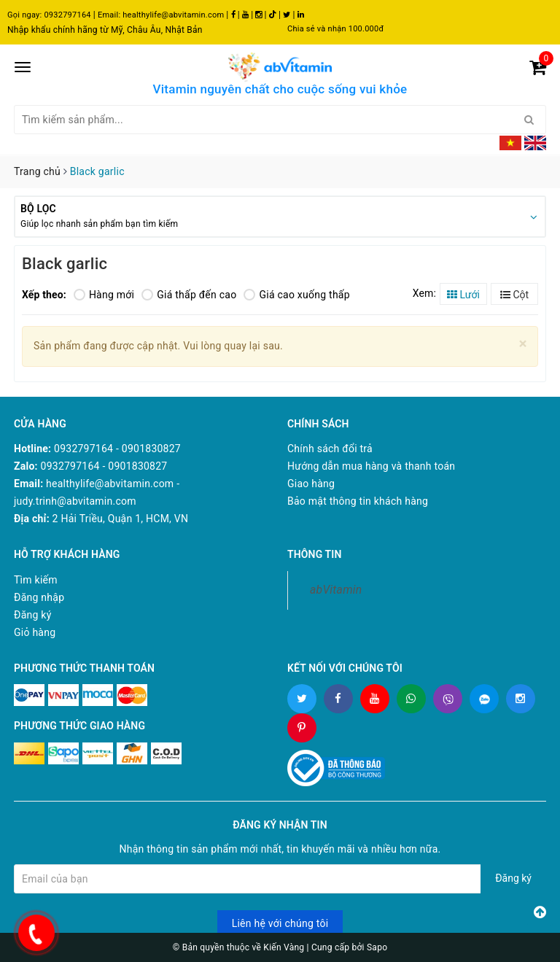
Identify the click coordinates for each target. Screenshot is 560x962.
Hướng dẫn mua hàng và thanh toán (371, 466)
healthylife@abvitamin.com (173, 15)
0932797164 (67, 15)
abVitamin (336, 590)
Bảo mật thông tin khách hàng (358, 501)
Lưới (463, 295)
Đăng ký (33, 615)
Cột (514, 295)
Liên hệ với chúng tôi (280, 923)
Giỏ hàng (35, 632)
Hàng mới (104, 295)
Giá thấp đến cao (189, 295)
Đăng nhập (39, 597)
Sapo (377, 947)
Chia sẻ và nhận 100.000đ (335, 29)
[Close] (523, 344)
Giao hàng (311, 484)
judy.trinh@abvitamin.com (75, 501)
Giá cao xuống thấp (296, 295)
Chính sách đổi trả (330, 449)
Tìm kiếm (36, 580)
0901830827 (151, 449)
